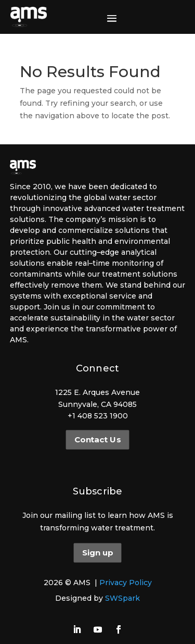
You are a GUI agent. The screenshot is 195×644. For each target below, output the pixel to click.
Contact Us (97, 440)
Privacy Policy (126, 583)
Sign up (97, 553)
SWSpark (122, 598)
